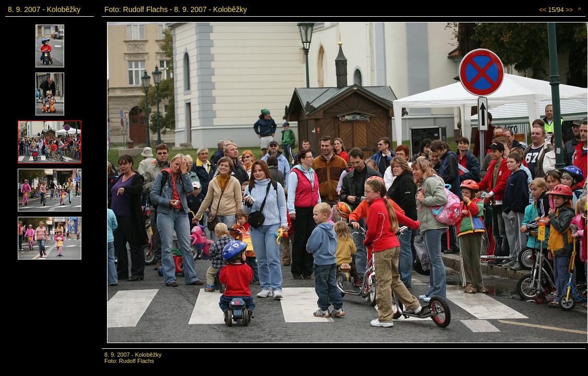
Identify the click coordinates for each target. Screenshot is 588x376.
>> (569, 10)
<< (543, 10)
